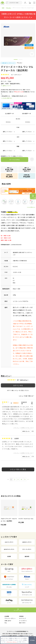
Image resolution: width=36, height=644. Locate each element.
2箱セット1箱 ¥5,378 (9, 169)
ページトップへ (18, 610)
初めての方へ (22, 623)
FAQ (6, 623)
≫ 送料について (6, 86)
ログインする (18, 385)
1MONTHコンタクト (9, 549)
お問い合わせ (8, 621)
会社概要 (7, 616)
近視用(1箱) (9, 176)
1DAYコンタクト (9, 542)
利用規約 (21, 616)
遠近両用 (27, 556)
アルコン (8, 8)
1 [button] (16, 60)
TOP (3, 8)
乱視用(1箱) (27, 176)
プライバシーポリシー (10, 618)
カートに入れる (15, 160)
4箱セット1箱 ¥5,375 (27, 169)
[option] (9, 513)
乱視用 (9, 556)
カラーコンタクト (27, 549)
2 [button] (20, 60)
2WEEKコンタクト (27, 542)
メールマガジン (23, 621)
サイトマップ (22, 618)
